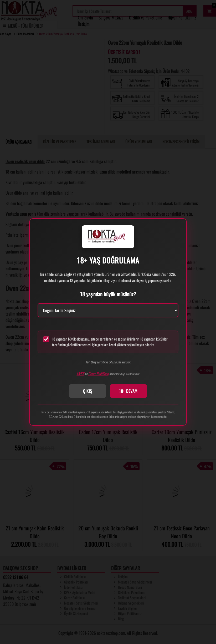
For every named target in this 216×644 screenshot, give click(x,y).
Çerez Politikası (98, 374)
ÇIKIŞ (88, 391)
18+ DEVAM (128, 391)
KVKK (80, 374)
